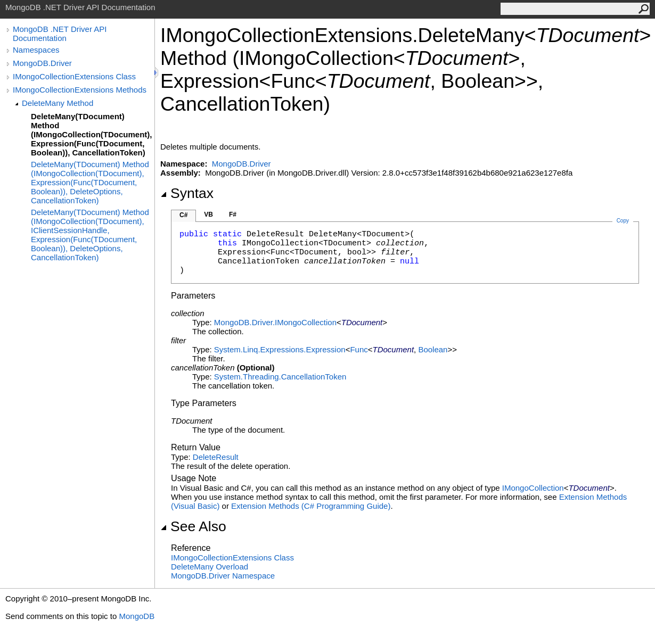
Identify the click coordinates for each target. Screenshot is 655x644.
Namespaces (36, 50)
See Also (193, 526)
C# (183, 215)
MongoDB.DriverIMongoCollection (275, 322)
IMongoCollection (533, 488)
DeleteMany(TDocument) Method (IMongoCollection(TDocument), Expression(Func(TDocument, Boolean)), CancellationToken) (91, 134)
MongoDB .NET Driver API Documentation (60, 34)
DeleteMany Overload (210, 567)
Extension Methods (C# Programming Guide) (311, 506)
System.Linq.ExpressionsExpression (280, 349)
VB (208, 214)
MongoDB (137, 616)
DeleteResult (216, 457)
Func (359, 349)
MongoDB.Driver (42, 63)
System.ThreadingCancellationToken (280, 377)
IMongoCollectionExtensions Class (74, 76)
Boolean (433, 349)
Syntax (187, 193)
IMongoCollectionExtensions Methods (80, 90)
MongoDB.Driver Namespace (223, 576)
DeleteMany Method (58, 103)
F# (233, 214)
